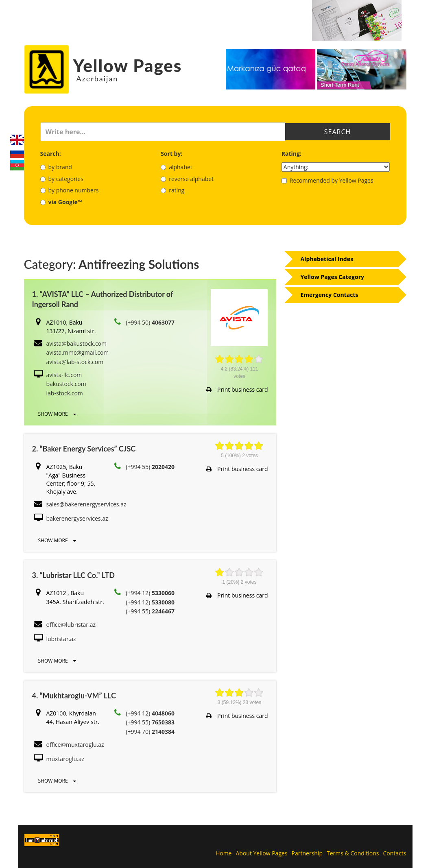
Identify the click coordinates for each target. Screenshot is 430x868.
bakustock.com (66, 384)
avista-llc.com (64, 375)
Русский (17, 153)
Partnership (307, 853)
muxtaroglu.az (65, 759)
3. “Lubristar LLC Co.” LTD (73, 575)
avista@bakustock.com (77, 343)
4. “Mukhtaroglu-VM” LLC (74, 696)
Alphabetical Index (327, 259)
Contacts (395, 853)
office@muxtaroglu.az (75, 745)
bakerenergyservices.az (77, 518)
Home (224, 853)
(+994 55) (150, 467)
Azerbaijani (17, 165)
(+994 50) (150, 322)
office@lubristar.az (71, 625)
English (17, 140)
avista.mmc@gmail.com (78, 352)
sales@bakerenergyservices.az (86, 504)
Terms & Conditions (353, 853)
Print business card (237, 389)
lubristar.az (61, 639)
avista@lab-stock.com (75, 362)
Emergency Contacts (330, 295)
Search (338, 132)
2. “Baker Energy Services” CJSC (84, 449)
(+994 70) (150, 732)
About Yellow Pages (261, 853)
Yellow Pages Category (333, 277)
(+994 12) (150, 593)
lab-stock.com (65, 393)
